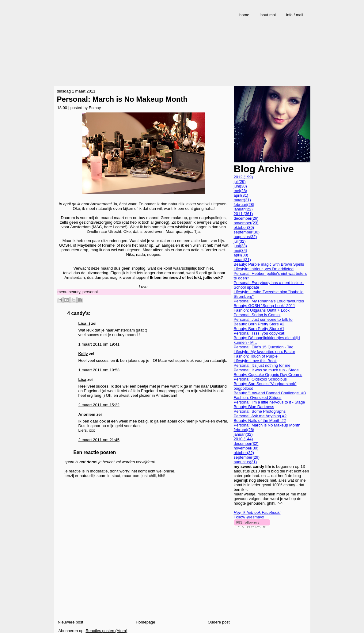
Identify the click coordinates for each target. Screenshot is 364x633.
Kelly (83, 354)
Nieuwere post (71, 622)
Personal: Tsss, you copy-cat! (260, 333)
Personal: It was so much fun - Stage (266, 370)
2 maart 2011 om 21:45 (99, 440)
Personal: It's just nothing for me (262, 365)
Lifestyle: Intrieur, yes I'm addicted (264, 269)
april (241, 195)
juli (240, 182)
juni (240, 186)
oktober (244, 227)
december (246, 218)
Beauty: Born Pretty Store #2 (259, 324)
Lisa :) (84, 323)
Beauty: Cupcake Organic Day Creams (268, 375)
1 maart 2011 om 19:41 (99, 344)
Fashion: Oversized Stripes (258, 398)
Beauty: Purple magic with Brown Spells (269, 264)
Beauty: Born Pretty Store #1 (259, 329)
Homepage (146, 622)
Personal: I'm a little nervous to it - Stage (269, 402)
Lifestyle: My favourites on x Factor (265, 352)
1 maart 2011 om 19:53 (99, 370)
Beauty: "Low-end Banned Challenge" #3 (270, 393)
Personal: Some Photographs (260, 411)
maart (242, 200)
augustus (245, 237)
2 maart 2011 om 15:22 (99, 405)
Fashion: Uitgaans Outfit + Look (262, 310)
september (247, 232)
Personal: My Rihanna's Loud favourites (269, 301)
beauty (74, 292)
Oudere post (219, 622)
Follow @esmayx (249, 517)
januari (243, 209)
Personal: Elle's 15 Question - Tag (264, 347)
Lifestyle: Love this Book (255, 361)
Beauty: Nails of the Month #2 (260, 421)
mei (241, 191)
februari (244, 205)
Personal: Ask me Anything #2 (260, 416)
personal (90, 292)
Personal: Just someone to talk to (263, 319)
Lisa (82, 379)
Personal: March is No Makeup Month (122, 99)
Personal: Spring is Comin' (257, 315)
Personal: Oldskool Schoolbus (260, 379)
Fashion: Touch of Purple (256, 356)
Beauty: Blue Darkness (254, 407)
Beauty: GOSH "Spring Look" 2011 (265, 306)
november (246, 223)
